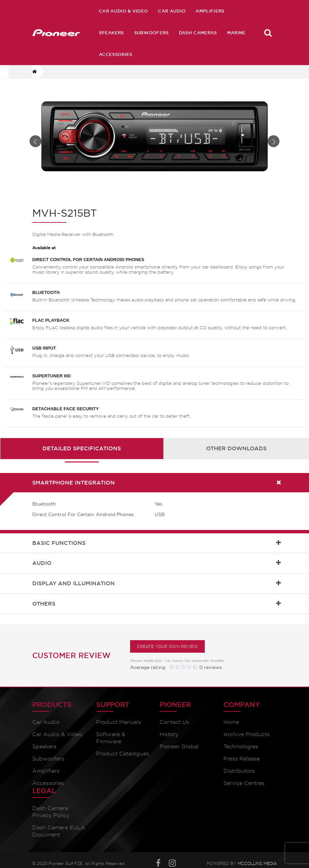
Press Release (242, 763)
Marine (237, 33)
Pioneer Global (179, 751)
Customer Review (71, 660)
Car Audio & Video (123, 11)
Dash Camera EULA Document (59, 836)
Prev (35, 144)
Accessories (116, 54)
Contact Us (174, 727)
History (169, 739)
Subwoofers (151, 33)
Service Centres (244, 788)
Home (231, 727)
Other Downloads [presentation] (236, 453)
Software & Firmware (111, 743)
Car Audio (172, 11)
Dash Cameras (198, 33)
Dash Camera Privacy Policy (51, 816)
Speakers (111, 33)
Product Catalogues (123, 758)
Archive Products (247, 739)
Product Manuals (119, 727)
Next (274, 144)
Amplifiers (210, 11)
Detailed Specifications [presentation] (82, 453)
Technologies (241, 751)
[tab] (82, 453)
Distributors (239, 776)
